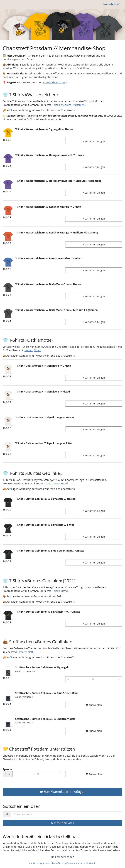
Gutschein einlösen (62, 823)
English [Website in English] (118, 4)
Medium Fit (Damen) (73, 105)
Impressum (44, 863)
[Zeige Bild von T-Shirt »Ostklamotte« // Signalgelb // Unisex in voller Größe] (8, 369)
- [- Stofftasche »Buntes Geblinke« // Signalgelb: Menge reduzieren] (68, 679)
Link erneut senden (63, 857)
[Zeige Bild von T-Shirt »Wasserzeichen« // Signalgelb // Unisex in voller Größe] (8, 133)
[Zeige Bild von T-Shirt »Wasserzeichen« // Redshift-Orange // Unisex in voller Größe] (8, 210)
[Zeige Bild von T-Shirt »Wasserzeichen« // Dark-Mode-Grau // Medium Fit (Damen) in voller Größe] (8, 314)
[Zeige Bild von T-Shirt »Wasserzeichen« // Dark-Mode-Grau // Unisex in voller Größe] (8, 288)
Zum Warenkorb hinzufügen (63, 792)
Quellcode (91, 863)
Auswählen (84, 705)
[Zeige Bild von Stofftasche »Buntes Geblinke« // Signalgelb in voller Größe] (8, 671)
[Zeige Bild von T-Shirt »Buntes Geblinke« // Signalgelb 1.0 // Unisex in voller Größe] (8, 615)
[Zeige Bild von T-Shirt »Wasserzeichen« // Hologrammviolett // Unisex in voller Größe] (8, 159)
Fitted (37, 350)
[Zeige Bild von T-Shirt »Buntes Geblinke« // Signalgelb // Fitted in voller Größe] (8, 528)
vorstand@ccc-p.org (55, 82)
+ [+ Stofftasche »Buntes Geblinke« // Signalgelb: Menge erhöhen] (119, 679)
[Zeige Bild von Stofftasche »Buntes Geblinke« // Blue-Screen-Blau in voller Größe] (8, 697)
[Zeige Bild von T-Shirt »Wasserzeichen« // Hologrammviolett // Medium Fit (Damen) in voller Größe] (8, 184)
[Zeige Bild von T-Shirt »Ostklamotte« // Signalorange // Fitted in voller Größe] (8, 447)
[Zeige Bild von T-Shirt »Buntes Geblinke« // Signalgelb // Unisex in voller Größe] (8, 502)
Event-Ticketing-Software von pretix (69, 863)
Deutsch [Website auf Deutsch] (108, 4)
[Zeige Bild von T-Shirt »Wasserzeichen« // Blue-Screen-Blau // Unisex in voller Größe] (8, 262)
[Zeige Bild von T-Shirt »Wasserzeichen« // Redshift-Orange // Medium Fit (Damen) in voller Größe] (8, 236)
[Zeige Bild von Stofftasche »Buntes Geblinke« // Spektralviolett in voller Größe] (8, 723)
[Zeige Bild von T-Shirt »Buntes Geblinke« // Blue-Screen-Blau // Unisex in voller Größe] (8, 554)
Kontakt (32, 863)
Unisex (56, 105)
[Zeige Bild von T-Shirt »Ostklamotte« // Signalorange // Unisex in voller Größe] (8, 421)
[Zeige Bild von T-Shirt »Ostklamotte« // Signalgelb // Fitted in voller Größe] (8, 395)
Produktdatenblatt (22, 652)
